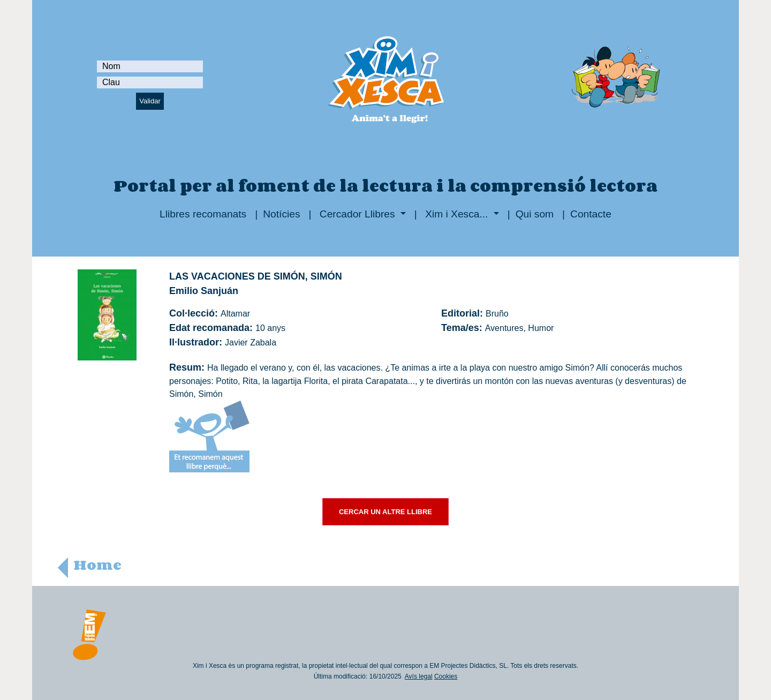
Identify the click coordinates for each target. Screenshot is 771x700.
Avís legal (419, 676)
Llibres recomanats (203, 214)
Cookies (446, 676)
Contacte (591, 214)
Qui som (535, 214)
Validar (150, 101)
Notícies (281, 214)
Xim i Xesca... (457, 214)
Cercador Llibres (357, 214)
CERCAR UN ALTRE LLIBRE (385, 512)
